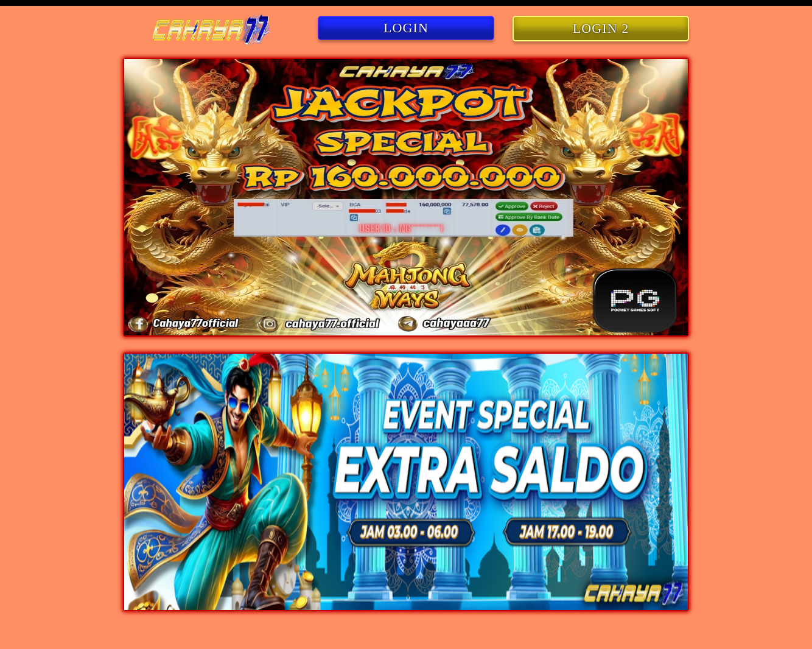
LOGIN (406, 28)
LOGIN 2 (601, 28)
